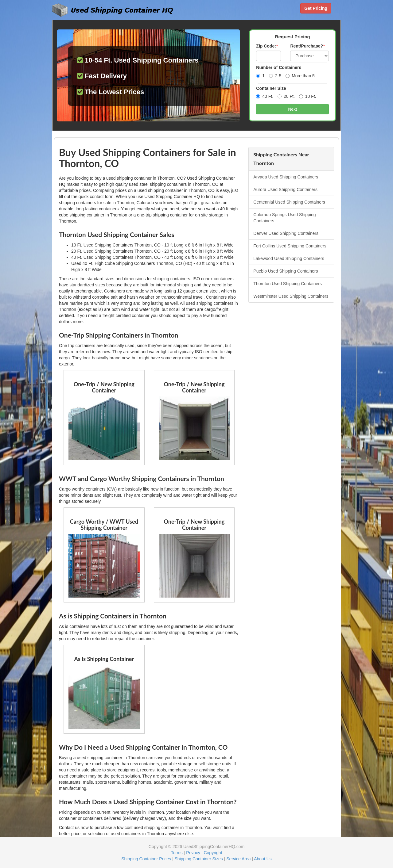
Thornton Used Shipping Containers (288, 284)
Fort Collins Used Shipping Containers (290, 246)
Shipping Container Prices (146, 859)
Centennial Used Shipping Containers (289, 202)
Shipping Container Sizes (199, 859)
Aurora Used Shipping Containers (285, 189)
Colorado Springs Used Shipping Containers (284, 218)
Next (292, 109)
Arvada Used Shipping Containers (286, 177)
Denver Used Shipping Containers (286, 233)
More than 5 (300, 76)
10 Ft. (308, 96)
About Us (263, 859)
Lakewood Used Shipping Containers (289, 258)
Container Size (271, 88)
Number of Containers (279, 67)
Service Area (238, 859)
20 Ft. (286, 96)
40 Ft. (265, 96)
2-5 (275, 76)
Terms (177, 853)
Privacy (193, 853)
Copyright (213, 853)
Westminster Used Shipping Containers (291, 296)
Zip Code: (267, 46)
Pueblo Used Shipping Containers (286, 271)
